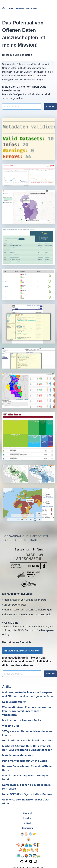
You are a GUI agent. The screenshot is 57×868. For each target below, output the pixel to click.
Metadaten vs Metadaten (18, 755)
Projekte (27, 818)
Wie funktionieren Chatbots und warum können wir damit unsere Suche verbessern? (27, 711)
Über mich (27, 813)
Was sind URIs (11, 726)
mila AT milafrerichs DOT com (23, 9)
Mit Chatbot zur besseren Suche (22, 720)
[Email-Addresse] (22, 106)
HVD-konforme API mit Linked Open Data (27, 740)
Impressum (27, 828)
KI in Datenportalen (14, 702)
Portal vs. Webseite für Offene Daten (25, 761)
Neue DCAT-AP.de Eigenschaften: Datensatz (29, 794)
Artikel (7, 687)
